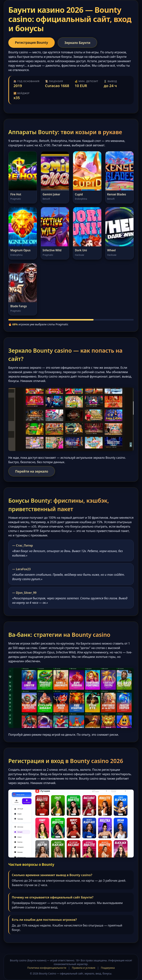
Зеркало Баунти (77, 43)
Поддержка (108, 968)
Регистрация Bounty (32, 42)
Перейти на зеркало (32, 471)
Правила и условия (84, 968)
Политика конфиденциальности (47, 968)
